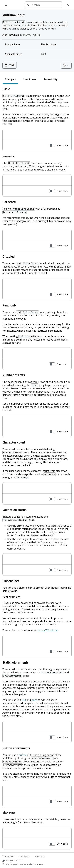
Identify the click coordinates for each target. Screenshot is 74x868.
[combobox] (46, 5)
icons (34, 700)
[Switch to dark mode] (68, 5)
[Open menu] (6, 5)
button (23, 755)
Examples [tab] (10, 79)
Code (10, 65)
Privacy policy (24, 856)
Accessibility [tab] (51, 79)
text (24, 700)
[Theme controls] (66, 65)
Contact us (40, 856)
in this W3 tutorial (48, 630)
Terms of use (8, 856)
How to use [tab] (30, 79)
